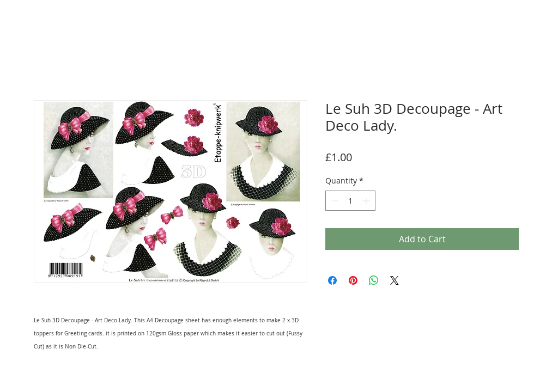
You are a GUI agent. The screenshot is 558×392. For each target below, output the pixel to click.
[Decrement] (334, 201)
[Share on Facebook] (332, 280)
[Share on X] (395, 280)
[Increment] (367, 201)
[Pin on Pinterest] (353, 280)
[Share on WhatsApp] (374, 280)
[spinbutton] (350, 201)
